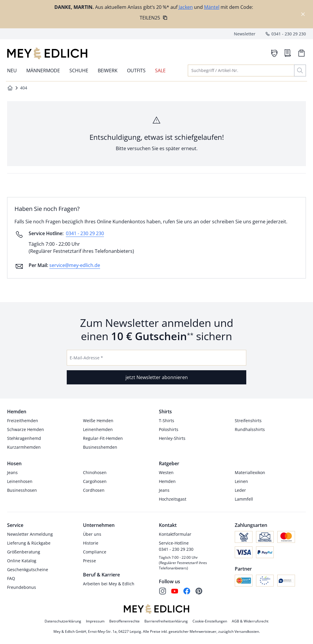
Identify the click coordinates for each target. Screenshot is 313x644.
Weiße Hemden (98, 421)
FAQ (11, 578)
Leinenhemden (98, 429)
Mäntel (212, 7)
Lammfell (244, 499)
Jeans (12, 472)
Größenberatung (24, 552)
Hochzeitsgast (173, 499)
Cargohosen (95, 481)
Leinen (241, 481)
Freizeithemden (23, 421)
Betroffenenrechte (124, 621)
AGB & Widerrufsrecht (250, 621)
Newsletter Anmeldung (30, 534)
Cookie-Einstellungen (210, 621)
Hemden (167, 481)
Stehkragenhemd (24, 438)
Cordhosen (94, 490)
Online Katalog (22, 561)
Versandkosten (247, 631)
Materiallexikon (250, 472)
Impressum (95, 621)
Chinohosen (95, 472)
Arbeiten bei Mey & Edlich (109, 584)
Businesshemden (100, 447)
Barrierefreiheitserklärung (166, 621)
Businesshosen (22, 490)
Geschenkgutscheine (28, 570)
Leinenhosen (20, 481)
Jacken (186, 7)
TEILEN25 (154, 18)
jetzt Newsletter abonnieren (157, 377)
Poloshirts (169, 429)
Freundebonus (22, 587)
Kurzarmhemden (24, 447)
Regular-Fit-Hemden (103, 438)
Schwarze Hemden (26, 429)
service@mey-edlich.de (75, 265)
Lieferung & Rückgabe (29, 543)
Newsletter (245, 34)
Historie (91, 543)
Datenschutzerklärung (63, 621)
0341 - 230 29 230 (285, 34)
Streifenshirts (248, 421)
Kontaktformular (175, 534)
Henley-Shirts (172, 438)
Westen (166, 472)
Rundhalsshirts (250, 429)
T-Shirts (167, 421)
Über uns (92, 534)
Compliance (95, 552)
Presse (89, 561)
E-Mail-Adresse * (86, 358)
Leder (240, 490)
